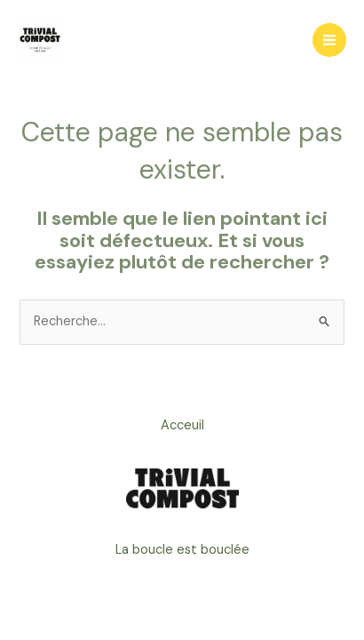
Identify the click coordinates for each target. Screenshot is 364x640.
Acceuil (182, 425)
